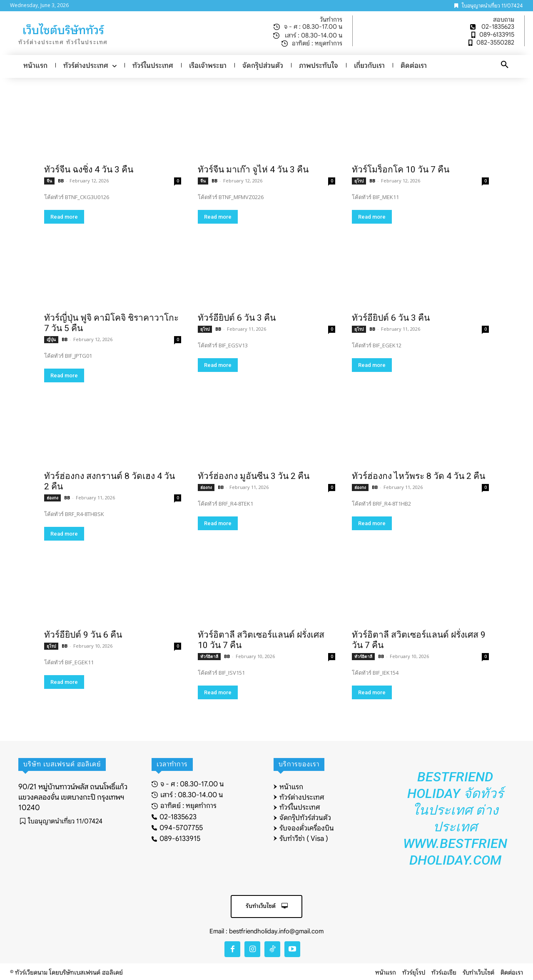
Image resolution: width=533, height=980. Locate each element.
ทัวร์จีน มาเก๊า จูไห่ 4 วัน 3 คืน (253, 170)
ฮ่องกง (52, 498)
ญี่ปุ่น (51, 339)
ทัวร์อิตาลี (209, 656)
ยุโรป (359, 181)
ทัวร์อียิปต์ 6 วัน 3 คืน (237, 318)
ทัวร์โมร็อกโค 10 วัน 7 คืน (401, 170)
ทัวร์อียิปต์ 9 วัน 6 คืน (83, 635)
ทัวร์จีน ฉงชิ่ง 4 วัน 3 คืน (89, 170)
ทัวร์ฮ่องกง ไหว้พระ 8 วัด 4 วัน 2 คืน (418, 476)
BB (61, 181)
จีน (49, 181)
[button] (505, 65)
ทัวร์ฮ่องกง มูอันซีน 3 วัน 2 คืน (254, 476)
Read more (64, 217)
